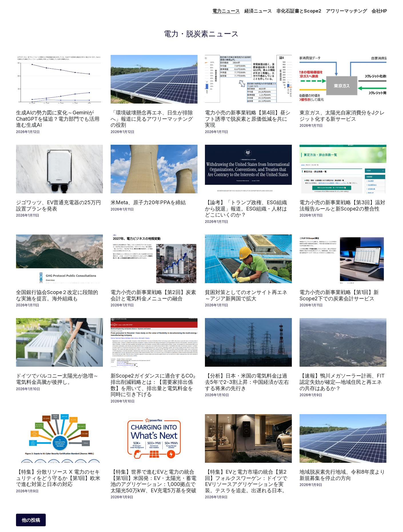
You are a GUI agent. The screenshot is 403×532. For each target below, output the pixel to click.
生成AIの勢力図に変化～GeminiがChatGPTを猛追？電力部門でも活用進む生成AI (58, 119)
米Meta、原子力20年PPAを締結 (148, 202)
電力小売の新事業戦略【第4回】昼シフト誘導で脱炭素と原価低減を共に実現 (248, 119)
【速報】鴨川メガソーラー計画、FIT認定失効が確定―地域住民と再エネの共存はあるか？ (342, 382)
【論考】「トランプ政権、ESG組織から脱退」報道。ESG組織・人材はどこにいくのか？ (246, 209)
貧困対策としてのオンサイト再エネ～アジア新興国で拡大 (246, 295)
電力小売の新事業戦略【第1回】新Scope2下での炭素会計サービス (339, 295)
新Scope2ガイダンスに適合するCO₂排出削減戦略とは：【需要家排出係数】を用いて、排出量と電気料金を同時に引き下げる (153, 385)
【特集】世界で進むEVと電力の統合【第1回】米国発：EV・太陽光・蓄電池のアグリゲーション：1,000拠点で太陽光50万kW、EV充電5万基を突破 (153, 481)
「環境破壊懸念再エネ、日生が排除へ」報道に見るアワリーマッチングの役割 (152, 119)
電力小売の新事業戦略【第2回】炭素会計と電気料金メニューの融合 (153, 295)
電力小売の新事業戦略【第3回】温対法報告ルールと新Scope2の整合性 (342, 206)
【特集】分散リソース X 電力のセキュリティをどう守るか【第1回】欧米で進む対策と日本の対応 (58, 478)
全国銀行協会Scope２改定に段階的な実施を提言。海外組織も (57, 295)
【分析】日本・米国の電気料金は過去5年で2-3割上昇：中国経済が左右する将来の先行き (247, 382)
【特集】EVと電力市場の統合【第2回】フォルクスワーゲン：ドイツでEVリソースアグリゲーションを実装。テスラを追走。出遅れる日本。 (246, 481)
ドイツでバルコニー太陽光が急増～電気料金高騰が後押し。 (57, 379)
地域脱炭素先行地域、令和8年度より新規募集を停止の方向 (342, 475)
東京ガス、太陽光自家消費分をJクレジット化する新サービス (342, 116)
